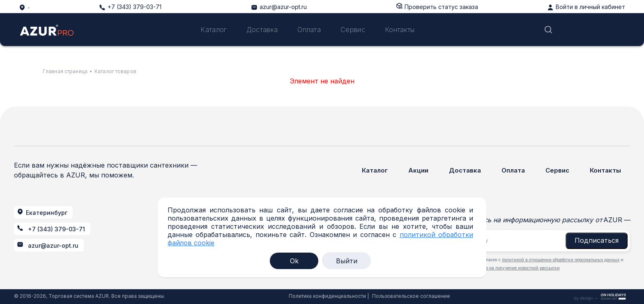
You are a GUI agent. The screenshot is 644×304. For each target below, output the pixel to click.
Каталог (213, 30)
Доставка (262, 30)
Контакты (400, 30)
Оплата (309, 30)
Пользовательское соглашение (411, 296)
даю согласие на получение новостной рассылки (510, 268)
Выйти (347, 261)
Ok (294, 261)
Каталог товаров (115, 71)
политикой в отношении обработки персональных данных (561, 260)
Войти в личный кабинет (590, 7)
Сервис (353, 30)
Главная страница (65, 71)
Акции (418, 170)
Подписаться (597, 240)
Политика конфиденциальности (327, 296)
